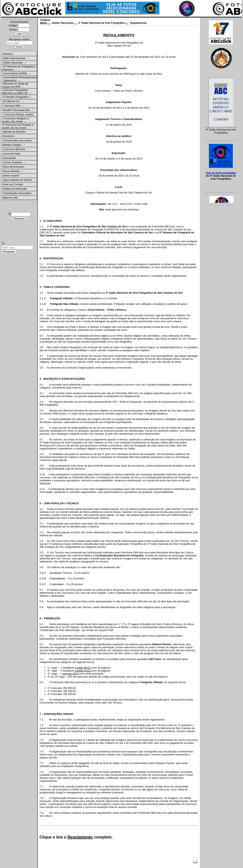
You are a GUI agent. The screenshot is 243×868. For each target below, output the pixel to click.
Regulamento (80, 837)
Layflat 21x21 (83, 671)
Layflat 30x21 (83, 668)
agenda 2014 (71, 674)
